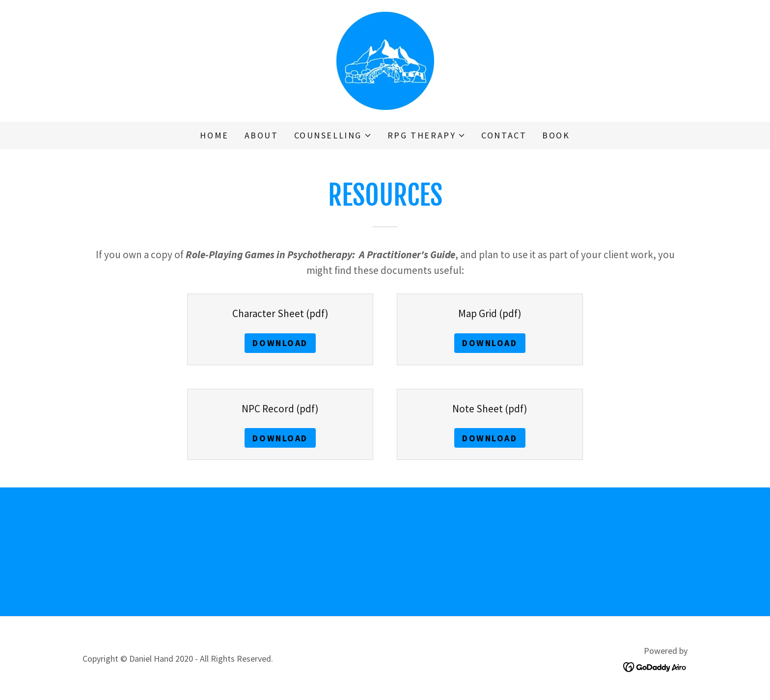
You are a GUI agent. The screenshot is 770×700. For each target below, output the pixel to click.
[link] (385, 60)
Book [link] (556, 135)
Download (280, 343)
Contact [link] (504, 135)
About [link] (261, 135)
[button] (333, 135)
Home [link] (214, 135)
